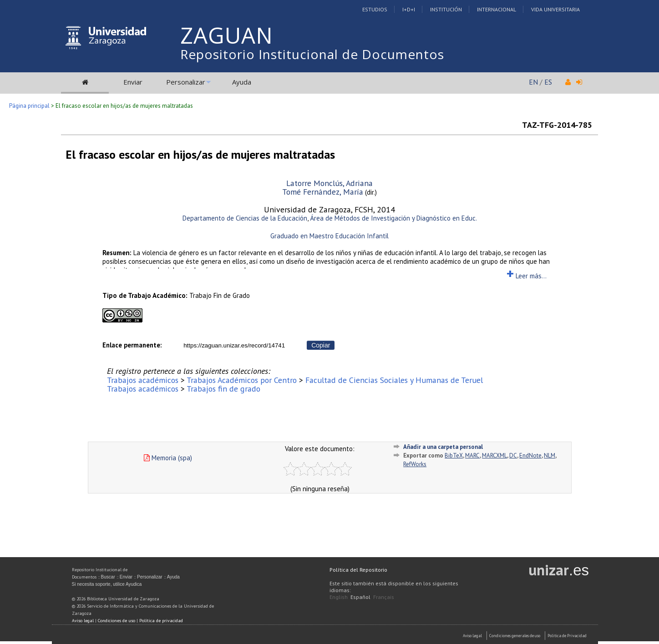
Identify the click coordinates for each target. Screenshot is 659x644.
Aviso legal (83, 621)
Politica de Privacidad (567, 636)
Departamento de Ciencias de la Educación (245, 218)
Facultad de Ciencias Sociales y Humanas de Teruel (394, 380)
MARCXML (494, 455)
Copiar (321, 345)
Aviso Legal (472, 636)
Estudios (375, 9)
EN (533, 82)
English (339, 597)
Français (384, 597)
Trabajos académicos (143, 380)
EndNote (530, 455)
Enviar (133, 82)
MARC (472, 455)
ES (548, 82)
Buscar (108, 577)
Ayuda (242, 82)
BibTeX (454, 455)
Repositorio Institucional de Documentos (312, 54)
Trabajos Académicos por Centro (242, 380)
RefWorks (415, 464)
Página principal (29, 106)
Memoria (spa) (168, 458)
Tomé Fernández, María (323, 192)
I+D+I (409, 9)
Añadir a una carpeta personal (443, 447)
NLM (550, 455)
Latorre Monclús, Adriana (329, 183)
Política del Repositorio (358, 570)
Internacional (497, 9)
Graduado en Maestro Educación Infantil (329, 236)
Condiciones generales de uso (515, 636)
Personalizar (186, 82)
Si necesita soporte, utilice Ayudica (107, 584)
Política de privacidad (161, 621)
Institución (446, 9)
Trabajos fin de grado (223, 389)
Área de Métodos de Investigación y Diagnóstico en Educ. (393, 218)
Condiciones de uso (117, 621)
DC (513, 455)
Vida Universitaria (555, 9)
